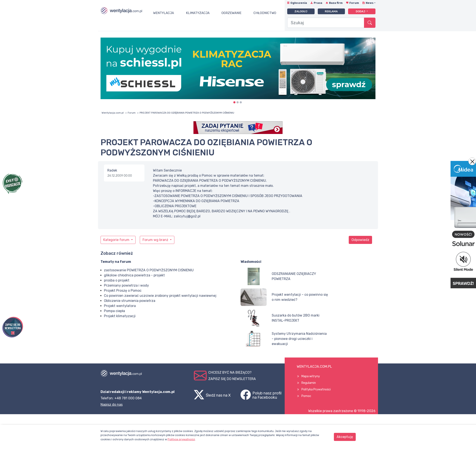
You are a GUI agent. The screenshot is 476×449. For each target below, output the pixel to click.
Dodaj (361, 11)
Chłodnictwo (265, 13)
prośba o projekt (117, 280)
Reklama (331, 11)
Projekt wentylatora (120, 306)
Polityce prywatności (181, 439)
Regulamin (309, 383)
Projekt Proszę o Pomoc (123, 291)
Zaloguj (301, 11)
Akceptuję (345, 437)
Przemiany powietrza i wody (126, 285)
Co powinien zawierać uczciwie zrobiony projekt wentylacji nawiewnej (160, 296)
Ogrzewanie (231, 13)
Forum (354, 3)
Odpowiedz (360, 240)
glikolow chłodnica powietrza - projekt (134, 275)
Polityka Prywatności (316, 389)
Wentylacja (164, 13)
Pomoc (306, 396)
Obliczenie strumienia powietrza (130, 301)
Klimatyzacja (198, 13)
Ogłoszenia (299, 3)
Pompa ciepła (114, 311)
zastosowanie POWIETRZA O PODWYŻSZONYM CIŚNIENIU (149, 270)
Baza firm (336, 3)
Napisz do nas (112, 405)
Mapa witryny (311, 376)
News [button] (370, 3)
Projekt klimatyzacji (120, 316)
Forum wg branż (156, 240)
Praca (318, 3)
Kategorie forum (117, 240)
